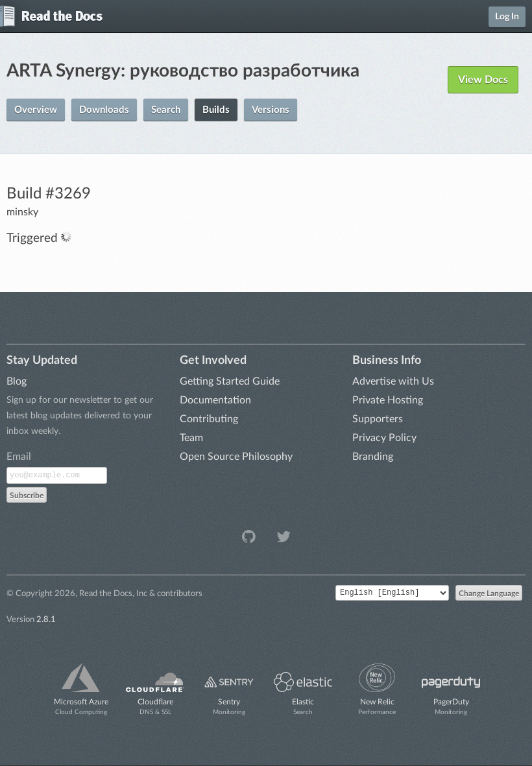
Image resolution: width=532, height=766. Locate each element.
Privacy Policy (384, 438)
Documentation (215, 400)
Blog (17, 381)
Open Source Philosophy (236, 457)
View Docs (483, 80)
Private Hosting (388, 400)
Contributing (209, 419)
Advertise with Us (393, 381)
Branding (373, 457)
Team (191, 438)
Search (166, 110)
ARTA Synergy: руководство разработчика (183, 71)
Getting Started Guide (230, 381)
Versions (271, 110)
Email (19, 457)
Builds (216, 110)
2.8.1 (46, 619)
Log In (507, 17)
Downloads (104, 110)
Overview (36, 110)
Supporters (378, 419)
